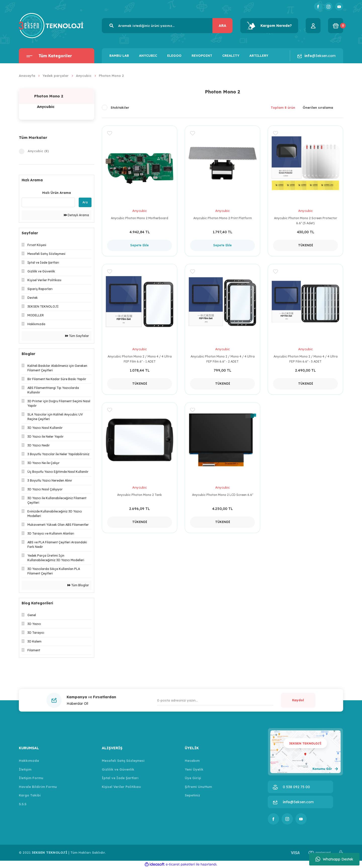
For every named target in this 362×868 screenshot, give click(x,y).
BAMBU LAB (119, 55)
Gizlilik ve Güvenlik (118, 769)
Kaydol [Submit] (298, 700)
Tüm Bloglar (78, 585)
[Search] (167, 26)
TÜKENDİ (306, 245)
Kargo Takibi (30, 795)
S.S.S (23, 804)
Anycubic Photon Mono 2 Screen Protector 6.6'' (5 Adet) (306, 221)
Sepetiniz (192, 795)
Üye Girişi (193, 778)
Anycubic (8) (38, 151)
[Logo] (51, 25)
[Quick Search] (48, 202)
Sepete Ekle (140, 245)
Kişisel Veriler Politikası (121, 787)
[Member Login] (313, 26)
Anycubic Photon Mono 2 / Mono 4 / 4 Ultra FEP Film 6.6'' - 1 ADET (140, 359)
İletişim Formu (31, 778)
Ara (85, 202)
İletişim (25, 769)
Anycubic (140, 211)
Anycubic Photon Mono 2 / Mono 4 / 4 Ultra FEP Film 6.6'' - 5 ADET (306, 359)
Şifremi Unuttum (198, 787)
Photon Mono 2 (111, 76)
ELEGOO (174, 55)
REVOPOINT (202, 55)
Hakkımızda (29, 761)
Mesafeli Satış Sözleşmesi (123, 761)
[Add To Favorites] (110, 134)
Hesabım (192, 761)
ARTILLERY (259, 55)
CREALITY (231, 55)
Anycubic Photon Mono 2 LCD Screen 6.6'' (223, 495)
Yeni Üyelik (194, 769)
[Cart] (336, 26)
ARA (222, 26)
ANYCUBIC (148, 55)
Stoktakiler (120, 107)
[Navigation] (57, 56)
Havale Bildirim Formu (38, 787)
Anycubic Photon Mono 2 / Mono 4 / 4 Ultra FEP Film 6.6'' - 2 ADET (223, 359)
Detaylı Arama (76, 215)
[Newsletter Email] (215, 700)
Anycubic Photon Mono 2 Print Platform (223, 218)
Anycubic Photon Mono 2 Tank (140, 495)
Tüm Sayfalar (77, 336)
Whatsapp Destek (334, 859)
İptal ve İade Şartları (120, 778)
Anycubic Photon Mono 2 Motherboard (140, 218)
